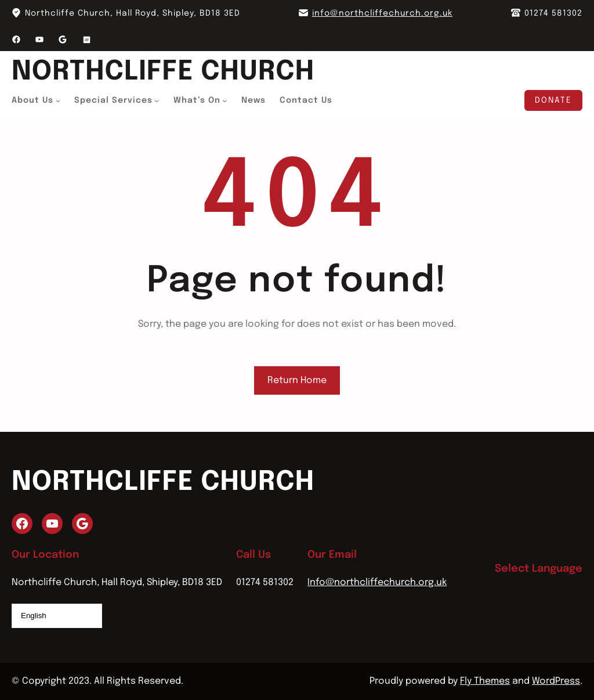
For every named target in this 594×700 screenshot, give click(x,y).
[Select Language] (57, 616)
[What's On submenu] (224, 100)
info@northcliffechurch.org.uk (382, 13)
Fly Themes (485, 681)
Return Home (297, 380)
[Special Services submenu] (157, 100)
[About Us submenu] (58, 100)
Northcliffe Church (163, 72)
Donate (553, 100)
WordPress (556, 681)
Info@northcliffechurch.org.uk (377, 582)
